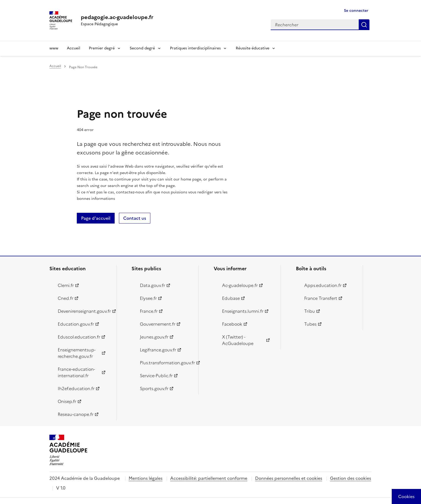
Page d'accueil (96, 218)
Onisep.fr (67, 401)
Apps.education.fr (323, 285)
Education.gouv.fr (76, 324)
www (54, 48)
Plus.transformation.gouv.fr (166, 363)
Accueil (74, 48)
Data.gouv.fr (153, 285)
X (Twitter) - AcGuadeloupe (238, 340)
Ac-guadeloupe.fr (240, 285)
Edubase (231, 298)
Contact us (135, 218)
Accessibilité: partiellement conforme (209, 478)
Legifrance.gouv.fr (158, 350)
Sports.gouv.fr (154, 388)
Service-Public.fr (156, 376)
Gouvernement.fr (158, 324)
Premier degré (102, 48)
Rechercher (364, 25)
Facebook (232, 324)
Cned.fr (66, 298)
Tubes (310, 324)
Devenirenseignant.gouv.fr (84, 311)
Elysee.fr (148, 298)
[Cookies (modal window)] (406, 496)
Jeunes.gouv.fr (154, 337)
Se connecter (356, 11)
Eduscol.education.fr (79, 337)
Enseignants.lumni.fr (243, 311)
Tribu (310, 311)
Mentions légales (146, 478)
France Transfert (321, 298)
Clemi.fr (66, 285)
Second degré (142, 48)
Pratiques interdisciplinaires (195, 48)
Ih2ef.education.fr (76, 388)
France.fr (149, 311)
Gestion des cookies (351, 478)
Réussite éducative (253, 48)
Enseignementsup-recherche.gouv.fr (77, 353)
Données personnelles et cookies (289, 478)
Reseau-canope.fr (76, 414)
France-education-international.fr (76, 372)
